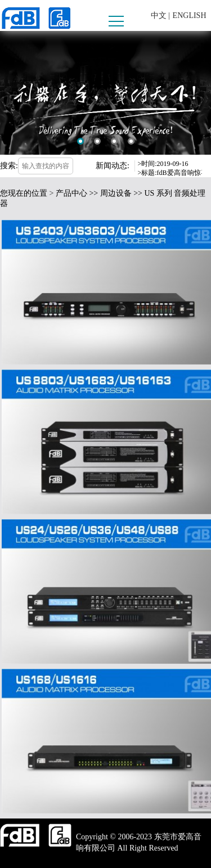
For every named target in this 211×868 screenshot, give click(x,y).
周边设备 (116, 193)
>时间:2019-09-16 (163, 164)
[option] (105, 93)
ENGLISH (190, 15)
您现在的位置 (24, 193)
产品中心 (71, 193)
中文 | (160, 15)
